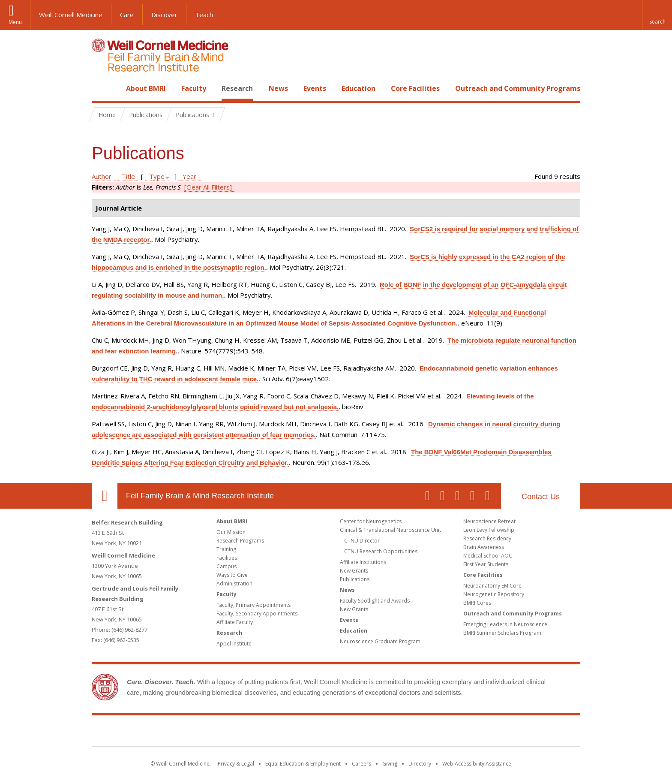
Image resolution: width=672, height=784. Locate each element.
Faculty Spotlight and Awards (375, 601)
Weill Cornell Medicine (71, 15)
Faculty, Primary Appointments (253, 605)
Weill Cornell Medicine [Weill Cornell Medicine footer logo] (273, 733)
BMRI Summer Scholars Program (502, 633)
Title (128, 176)
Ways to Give (232, 575)
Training (226, 549)
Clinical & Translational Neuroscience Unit (390, 530)
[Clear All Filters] (208, 187)
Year (189, 176)
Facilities (227, 558)
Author (102, 176)
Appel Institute (234, 644)
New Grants (354, 571)
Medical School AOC (488, 556)
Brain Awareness (484, 547)
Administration (234, 583)
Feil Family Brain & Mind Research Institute (200, 496)
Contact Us (541, 497)
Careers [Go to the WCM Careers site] (361, 764)
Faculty (194, 88)
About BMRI (146, 88)
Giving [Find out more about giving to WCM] (390, 764)
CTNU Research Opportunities (381, 551)
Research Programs (240, 541)
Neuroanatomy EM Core (492, 586)
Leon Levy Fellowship (489, 530)
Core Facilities (415, 88)
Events (315, 88)
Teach (204, 15)
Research (237, 88)
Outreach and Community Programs (518, 88)
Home (101, 88)
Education (358, 88)
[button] (657, 15)
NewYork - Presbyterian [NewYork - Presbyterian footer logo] (408, 733)
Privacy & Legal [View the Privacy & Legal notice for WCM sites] (236, 764)
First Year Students (486, 564)
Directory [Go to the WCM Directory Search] (420, 764)
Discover (164, 15)
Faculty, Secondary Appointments (257, 614)
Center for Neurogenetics (371, 521)
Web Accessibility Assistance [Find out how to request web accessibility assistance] (477, 764)
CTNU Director (362, 541)
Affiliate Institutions (363, 562)
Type (157, 176)
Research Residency (487, 538)
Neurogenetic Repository (494, 594)
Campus (226, 566)
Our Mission (231, 532)
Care (127, 15)
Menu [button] (15, 22)
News (278, 88)
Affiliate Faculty (235, 622)
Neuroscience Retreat (489, 521)
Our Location (105, 496)
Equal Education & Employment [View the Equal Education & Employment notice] (303, 764)
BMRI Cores (477, 603)
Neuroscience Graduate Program (380, 641)
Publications (355, 579)
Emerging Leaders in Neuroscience (505, 624)
